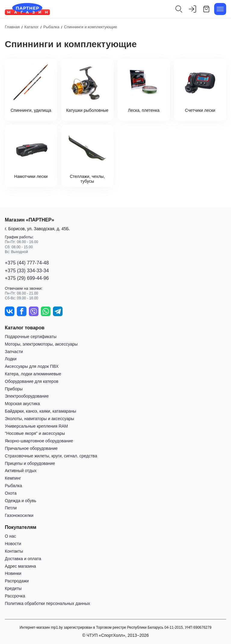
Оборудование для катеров (32, 381)
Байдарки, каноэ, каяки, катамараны (40, 411)
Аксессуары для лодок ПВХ (32, 366)
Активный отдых (21, 471)
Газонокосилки (19, 515)
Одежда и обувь (21, 501)
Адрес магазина (20, 566)
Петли (11, 508)
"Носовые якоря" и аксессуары (35, 433)
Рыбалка (13, 486)
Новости (13, 544)
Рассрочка (15, 596)
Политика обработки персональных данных (47, 603)
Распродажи (17, 581)
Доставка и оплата (23, 559)
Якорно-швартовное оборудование (39, 441)
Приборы (14, 389)
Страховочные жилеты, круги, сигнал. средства (51, 456)
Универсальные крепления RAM (36, 426)
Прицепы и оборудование (30, 463)
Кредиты (13, 588)
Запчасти (14, 352)
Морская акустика (22, 404)
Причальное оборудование (31, 448)
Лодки (11, 359)
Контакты (14, 551)
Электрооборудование (27, 396)
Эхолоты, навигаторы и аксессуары (39, 419)
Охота (11, 493)
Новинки (13, 573)
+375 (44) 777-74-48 (27, 263)
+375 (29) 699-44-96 (27, 278)
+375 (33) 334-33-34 (27, 271)
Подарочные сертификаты (31, 337)
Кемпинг (13, 478)
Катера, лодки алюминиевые (33, 374)
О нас (10, 536)
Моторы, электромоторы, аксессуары (41, 344)
